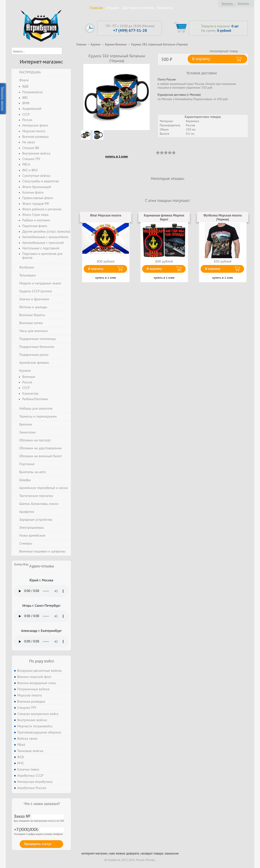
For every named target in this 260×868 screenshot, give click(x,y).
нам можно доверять (124, 853)
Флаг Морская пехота (106, 215)
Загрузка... (228, 4)
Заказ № (39, 816)
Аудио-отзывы (41, 566)
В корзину (96, 269)
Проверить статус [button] (38, 844)
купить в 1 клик (117, 156)
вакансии (172, 853)
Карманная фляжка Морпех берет (164, 217)
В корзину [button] (201, 59)
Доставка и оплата (138, 8)
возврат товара (152, 853)
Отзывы (113, 8)
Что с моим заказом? (41, 803)
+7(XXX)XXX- (39, 829)
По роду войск (41, 661)
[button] (66, 51)
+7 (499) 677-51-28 (130, 30)
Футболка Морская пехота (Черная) (223, 217)
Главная (96, 8)
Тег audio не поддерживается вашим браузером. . (41, 591)
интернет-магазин (94, 853)
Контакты (165, 8)
